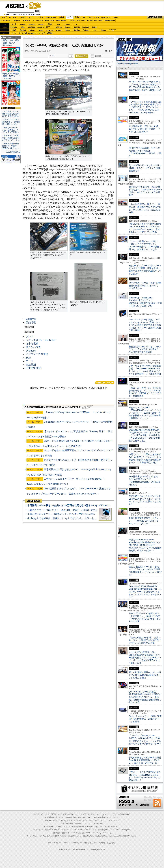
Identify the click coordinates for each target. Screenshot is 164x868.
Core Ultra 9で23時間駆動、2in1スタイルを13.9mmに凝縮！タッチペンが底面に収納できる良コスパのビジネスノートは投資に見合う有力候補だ (145, 325)
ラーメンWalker (33, 836)
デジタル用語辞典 (78, 833)
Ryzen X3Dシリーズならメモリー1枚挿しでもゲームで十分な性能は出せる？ (145, 168)
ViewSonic (86, 27)
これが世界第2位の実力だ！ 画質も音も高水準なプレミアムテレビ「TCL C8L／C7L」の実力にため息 (145, 208)
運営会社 (88, 843)
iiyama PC (78, 817)
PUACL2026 (98, 21)
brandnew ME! (50, 33)
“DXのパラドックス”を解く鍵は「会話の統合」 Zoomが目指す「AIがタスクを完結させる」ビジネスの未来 (145, 617)
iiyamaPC (32, 24)
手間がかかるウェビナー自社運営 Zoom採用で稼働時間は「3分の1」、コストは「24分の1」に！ (146, 760)
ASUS (68, 24)
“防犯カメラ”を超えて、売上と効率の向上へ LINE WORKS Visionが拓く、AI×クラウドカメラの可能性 (145, 191)
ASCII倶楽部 (155, 18)
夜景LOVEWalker (89, 836)
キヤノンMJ (23, 33)
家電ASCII (27, 21)
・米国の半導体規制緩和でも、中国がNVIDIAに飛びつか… (11, 146)
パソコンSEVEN (50, 24)
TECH (31, 17)
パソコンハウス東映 (37, 354)
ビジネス (22, 17)
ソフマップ (41, 33)
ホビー (70, 17)
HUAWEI (77, 27)
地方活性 (90, 21)
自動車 (62, 17)
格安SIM (17, 21)
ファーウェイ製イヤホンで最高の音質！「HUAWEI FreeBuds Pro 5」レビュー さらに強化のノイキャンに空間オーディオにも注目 (145, 370)
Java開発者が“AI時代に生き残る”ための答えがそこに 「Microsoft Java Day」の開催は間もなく (144, 480)
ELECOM (14, 27)
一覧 (71, 56)
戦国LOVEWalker (130, 836)
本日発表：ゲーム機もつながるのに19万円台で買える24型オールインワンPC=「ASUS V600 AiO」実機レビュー (86, 505)
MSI (59, 24)
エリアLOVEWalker (46, 836)
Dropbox (59, 30)
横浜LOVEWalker (60, 836)
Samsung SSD (49, 827)
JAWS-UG (56, 820)
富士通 (14, 24)
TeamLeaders (61, 21)
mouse (23, 24)
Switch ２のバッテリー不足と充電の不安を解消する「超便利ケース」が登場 (145, 719)
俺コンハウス (33, 347)
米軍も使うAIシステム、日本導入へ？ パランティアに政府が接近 (61, 514)
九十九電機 (32, 344)
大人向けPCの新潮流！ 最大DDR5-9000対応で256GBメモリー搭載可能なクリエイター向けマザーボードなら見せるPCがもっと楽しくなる (145, 658)
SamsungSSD (48, 27)
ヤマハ (95, 30)
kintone (32, 30)
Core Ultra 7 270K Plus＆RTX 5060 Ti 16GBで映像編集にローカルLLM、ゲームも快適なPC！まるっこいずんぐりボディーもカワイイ (145, 592)
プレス (30, 337)
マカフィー (14, 33)
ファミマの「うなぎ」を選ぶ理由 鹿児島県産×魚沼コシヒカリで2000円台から (146, 286)
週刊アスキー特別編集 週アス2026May (11, 76)
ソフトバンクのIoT (113, 30)
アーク (30, 361)
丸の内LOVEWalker (116, 836)
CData (68, 30)
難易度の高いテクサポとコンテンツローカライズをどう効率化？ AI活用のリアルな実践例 (145, 349)
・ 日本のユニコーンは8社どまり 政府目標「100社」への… (11, 122)
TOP (35, 814)
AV (84, 17)
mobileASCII (90, 833)
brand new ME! (97, 824)
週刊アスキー (49, 21)
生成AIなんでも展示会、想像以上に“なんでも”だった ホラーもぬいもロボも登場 (70, 518)
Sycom (41, 24)
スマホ (97, 17)
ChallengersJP (109, 21)
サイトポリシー (54, 843)
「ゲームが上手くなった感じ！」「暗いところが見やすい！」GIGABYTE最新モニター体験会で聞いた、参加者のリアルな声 (145, 245)
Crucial (68, 27)
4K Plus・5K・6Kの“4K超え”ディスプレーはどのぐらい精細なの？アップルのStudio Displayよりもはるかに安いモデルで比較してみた (145, 87)
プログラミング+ (74, 21)
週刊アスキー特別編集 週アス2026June (11, 43)
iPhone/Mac (51, 17)
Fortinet (86, 30)
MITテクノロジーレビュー (105, 833)
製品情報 (31, 322)
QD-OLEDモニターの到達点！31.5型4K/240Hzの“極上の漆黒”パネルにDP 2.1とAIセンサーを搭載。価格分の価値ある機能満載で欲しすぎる (145, 697)
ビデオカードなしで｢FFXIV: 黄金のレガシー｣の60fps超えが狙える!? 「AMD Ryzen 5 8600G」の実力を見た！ (145, 776)
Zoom (104, 30)
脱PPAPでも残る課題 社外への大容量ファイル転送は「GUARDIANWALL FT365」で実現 (145, 152)
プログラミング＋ (90, 830)
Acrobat (23, 30)
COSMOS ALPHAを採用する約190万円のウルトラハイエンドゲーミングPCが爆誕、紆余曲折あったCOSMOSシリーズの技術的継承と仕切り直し (144, 435)
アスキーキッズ (6, 21)
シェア (52, 55)
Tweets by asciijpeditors (127, 64)
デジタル (40, 17)
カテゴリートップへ (105, 383)
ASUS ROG (32, 27)
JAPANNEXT (32, 33)
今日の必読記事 (55, 833)
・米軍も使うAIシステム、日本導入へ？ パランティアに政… (10, 130)
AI (10, 17)
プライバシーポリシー (72, 843)
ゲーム (116, 18)
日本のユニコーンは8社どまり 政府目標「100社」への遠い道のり (62, 510)
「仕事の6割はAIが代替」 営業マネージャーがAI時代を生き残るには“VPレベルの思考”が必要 (145, 640)
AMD (23, 27)
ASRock (59, 27)
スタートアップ (106, 18)
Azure (41, 30)
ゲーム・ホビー (35, 6)
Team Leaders (78, 830)
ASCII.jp (15, 6)
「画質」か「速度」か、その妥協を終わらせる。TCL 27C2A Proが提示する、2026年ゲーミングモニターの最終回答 (145, 392)
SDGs (83, 21)
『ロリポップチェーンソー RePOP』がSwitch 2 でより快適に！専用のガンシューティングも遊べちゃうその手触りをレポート (145, 739)
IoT (15, 17)
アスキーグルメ (38, 21)
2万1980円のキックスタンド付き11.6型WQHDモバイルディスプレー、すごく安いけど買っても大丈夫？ (145, 500)
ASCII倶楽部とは (13, 152)
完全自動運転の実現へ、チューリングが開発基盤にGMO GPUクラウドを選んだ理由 (145, 675)
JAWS (14, 30)
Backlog (77, 30)
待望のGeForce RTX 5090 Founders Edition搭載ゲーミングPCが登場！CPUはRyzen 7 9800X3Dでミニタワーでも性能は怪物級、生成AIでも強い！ (145, 545)
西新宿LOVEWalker (74, 836)
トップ (4, 17)
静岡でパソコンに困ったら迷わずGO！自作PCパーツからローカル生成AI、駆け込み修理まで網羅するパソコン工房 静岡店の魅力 (145, 458)
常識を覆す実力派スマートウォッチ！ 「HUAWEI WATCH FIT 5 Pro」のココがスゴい (145, 521)
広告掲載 (111, 843)
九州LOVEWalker (102, 836)
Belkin (95, 27)
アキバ (90, 17)
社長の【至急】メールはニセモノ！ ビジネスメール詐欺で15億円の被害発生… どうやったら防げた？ (145, 571)
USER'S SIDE (34, 368)
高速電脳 (31, 365)
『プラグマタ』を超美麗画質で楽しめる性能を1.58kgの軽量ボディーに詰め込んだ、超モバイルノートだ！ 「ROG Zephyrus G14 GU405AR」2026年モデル (145, 107)
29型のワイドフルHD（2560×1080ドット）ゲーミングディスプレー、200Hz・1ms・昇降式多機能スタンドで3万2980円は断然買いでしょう (145, 413)
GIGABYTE (41, 27)
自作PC (78, 17)
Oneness (31, 351)
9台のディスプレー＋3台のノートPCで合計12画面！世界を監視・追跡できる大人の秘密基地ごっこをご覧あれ (145, 270)
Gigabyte (31, 319)
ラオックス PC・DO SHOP (41, 340)
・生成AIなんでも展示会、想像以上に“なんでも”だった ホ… (11, 138)
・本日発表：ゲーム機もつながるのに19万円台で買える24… (11, 114)
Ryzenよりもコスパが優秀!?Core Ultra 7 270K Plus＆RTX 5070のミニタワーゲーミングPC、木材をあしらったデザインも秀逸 (145, 228)
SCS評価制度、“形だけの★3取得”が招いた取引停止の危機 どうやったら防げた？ (144, 129)
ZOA (28, 358)
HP (77, 24)
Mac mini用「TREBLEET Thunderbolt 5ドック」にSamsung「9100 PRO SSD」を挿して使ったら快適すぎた (145, 302)
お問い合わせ (99, 843)
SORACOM (73, 827)
